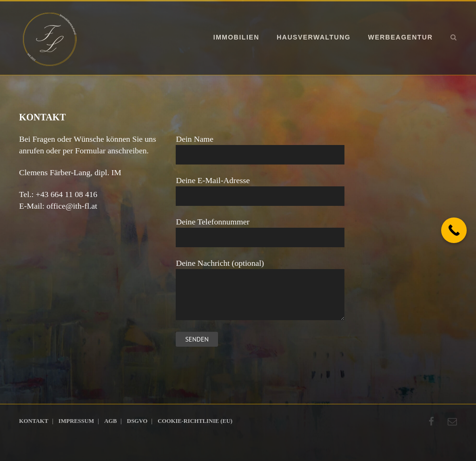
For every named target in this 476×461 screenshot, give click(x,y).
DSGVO (137, 421)
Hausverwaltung (314, 37)
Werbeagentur (400, 37)
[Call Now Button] (454, 230)
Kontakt (34, 421)
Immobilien (236, 37)
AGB (110, 421)
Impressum (76, 421)
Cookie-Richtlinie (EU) (195, 421)
